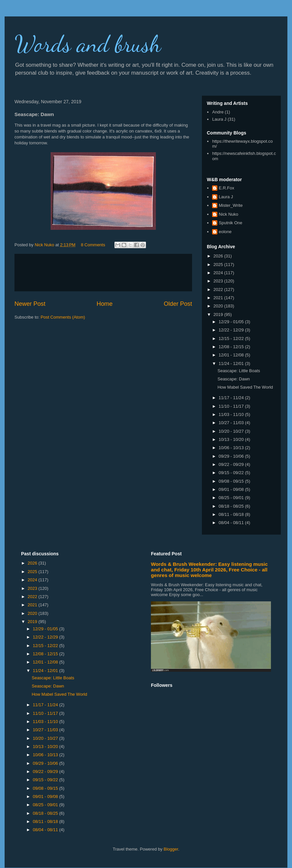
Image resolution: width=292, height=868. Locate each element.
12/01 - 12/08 (232, 355)
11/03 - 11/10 (232, 414)
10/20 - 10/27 (232, 431)
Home (105, 304)
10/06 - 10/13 (232, 448)
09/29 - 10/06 (232, 456)
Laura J (219, 119)
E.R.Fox (226, 188)
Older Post (178, 304)
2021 (219, 298)
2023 (219, 281)
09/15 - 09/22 (232, 473)
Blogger (171, 849)
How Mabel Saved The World (245, 387)
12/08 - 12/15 (232, 347)
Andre (218, 112)
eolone (225, 232)
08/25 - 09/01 (232, 498)
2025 (219, 265)
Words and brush (88, 44)
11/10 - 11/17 (232, 406)
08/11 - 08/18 (232, 514)
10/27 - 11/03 (232, 423)
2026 (219, 256)
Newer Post (30, 304)
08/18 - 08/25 (232, 506)
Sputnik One (231, 223)
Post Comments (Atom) (63, 317)
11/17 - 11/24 (232, 398)
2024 (219, 273)
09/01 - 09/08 (232, 489)
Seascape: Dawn (233, 379)
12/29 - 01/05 (232, 322)
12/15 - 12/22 (232, 338)
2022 (219, 289)
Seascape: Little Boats (239, 371)
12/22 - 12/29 (232, 330)
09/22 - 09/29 (232, 464)
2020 (219, 306)
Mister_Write (231, 205)
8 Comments (93, 245)
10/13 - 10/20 (232, 439)
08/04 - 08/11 (232, 523)
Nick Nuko (228, 214)
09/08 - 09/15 (232, 481)
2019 (219, 314)
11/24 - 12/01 (232, 363)
